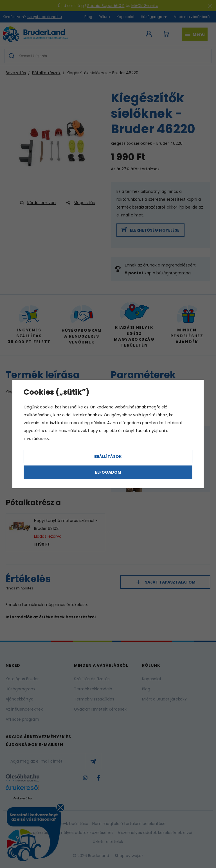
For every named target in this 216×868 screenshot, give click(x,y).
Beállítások (108, 456)
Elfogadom (108, 472)
